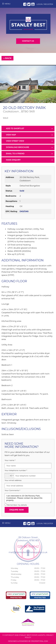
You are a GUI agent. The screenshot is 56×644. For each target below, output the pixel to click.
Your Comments (12, 490)
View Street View (15, 141)
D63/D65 (24, 211)
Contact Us (28, 41)
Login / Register (45, 4)
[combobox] (10, 476)
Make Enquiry (13, 160)
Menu (8, 4)
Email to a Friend (15, 154)
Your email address (13, 480)
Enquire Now (17, 510)
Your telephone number (16, 470)
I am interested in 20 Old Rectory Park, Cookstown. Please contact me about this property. (28, 498)
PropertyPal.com (40, 641)
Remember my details (17, 505)
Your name (10, 460)
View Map (11, 135)
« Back (7, 58)
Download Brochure (18, 147)
